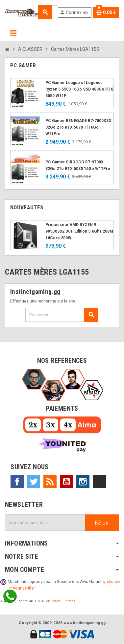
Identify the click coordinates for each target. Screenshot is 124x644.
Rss (50, 482)
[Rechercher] (62, 315)
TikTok (99, 482)
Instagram (83, 482)
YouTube (66, 482)
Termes (70, 601)
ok (102, 523)
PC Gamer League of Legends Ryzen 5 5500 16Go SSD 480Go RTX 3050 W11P (79, 89)
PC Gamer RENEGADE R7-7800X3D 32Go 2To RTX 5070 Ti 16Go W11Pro (78, 127)
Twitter (34, 482)
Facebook (17, 482)
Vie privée (53, 601)
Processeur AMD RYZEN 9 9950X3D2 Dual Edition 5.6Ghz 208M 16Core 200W (79, 231)
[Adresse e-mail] (45, 523)
